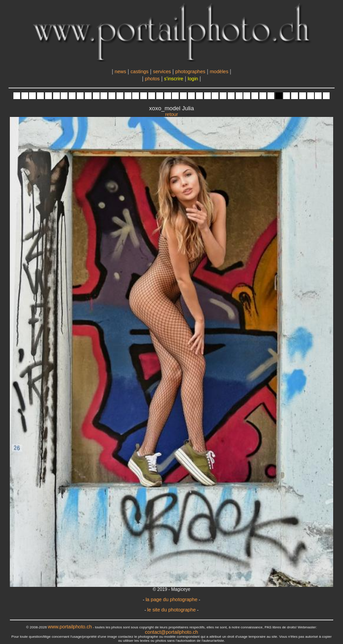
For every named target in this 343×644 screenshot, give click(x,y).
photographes (190, 71)
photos (153, 79)
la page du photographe (171, 599)
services (162, 71)
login (193, 79)
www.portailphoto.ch (70, 627)
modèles (219, 71)
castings (139, 71)
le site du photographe (172, 610)
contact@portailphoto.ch (172, 632)
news (121, 71)
